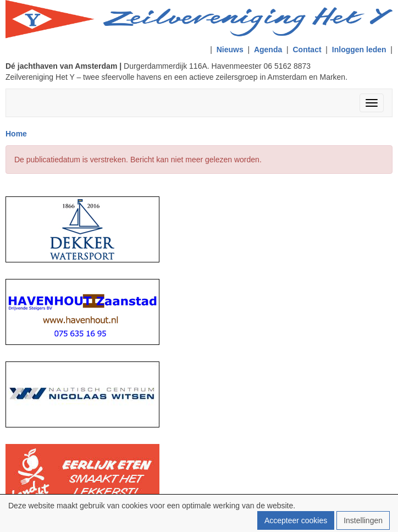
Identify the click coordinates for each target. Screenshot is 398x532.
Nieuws (230, 50)
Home (16, 134)
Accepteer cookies (296, 520)
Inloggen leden (359, 50)
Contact (307, 50)
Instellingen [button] (363, 520)
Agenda (268, 50)
